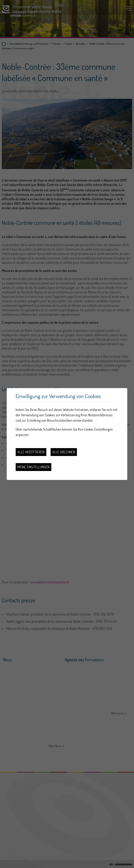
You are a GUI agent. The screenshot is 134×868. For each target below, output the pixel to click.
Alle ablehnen (64, 452)
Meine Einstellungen (33, 467)
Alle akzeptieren (31, 452)
